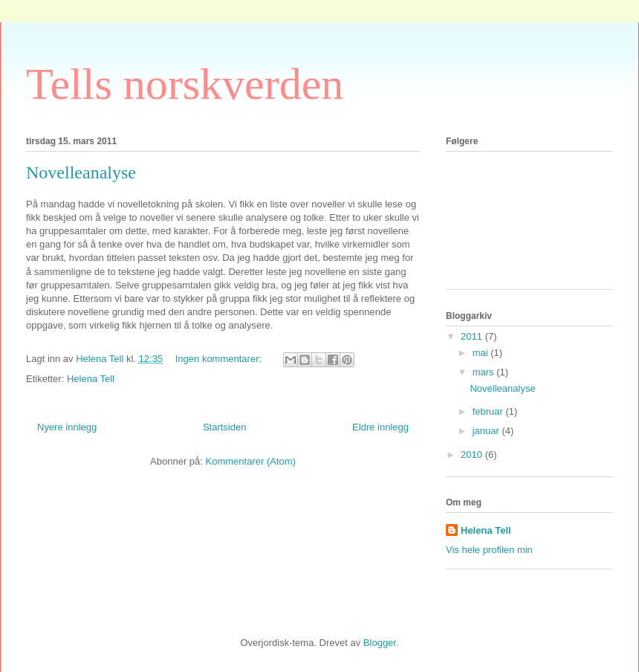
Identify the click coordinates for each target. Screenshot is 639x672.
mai (482, 353)
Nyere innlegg (67, 427)
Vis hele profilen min (489, 550)
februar (489, 411)
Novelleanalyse (81, 172)
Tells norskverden (185, 84)
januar (487, 431)
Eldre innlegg (380, 427)
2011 (473, 336)
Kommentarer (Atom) (251, 461)
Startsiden (225, 427)
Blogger (380, 643)
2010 (473, 455)
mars (485, 372)
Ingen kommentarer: (220, 359)
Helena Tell (91, 379)
